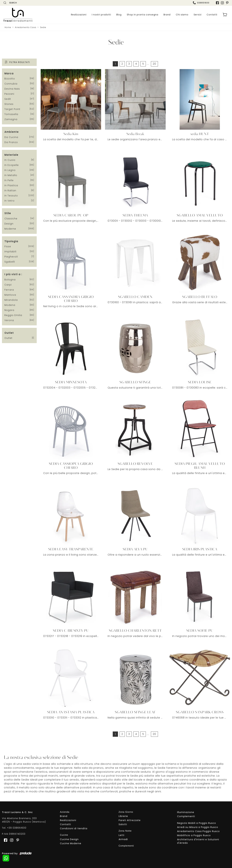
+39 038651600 (17, 828)
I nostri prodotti (101, 15)
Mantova (10, 295)
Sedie (43, 27)
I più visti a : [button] (13, 274)
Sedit (8, 99)
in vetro (10, 201)
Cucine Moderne (71, 843)
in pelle (9, 180)
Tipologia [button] (11, 241)
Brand (167, 15)
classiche (11, 219)
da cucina (11, 137)
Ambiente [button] (12, 132)
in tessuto (11, 196)
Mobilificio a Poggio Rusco (194, 835)
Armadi (123, 839)
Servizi (198, 15)
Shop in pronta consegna (143, 15)
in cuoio (10, 160)
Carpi (8, 285)
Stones (9, 104)
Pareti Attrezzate (130, 820)
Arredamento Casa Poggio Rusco (198, 831)
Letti (121, 835)
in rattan (10, 191)
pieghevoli (11, 257)
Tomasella (11, 114)
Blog (119, 15)
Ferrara (9, 290)
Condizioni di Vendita (74, 828)
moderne (10, 229)
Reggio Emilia (13, 315)
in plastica (11, 185)
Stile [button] (8, 213)
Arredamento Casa (26, 27)
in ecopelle (12, 165)
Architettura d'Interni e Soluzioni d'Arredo (198, 841)
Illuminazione (186, 812)
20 (154, 64)
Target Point (12, 109)
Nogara (9, 310)
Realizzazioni (79, 15)
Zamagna (11, 119)
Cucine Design (69, 839)
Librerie (123, 816)
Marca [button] (9, 73)
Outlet (8, 338)
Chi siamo (182, 15)
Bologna (10, 280)
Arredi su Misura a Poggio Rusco (198, 827)
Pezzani (9, 94)
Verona (9, 320)
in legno (10, 170)
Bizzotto (10, 79)
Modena (10, 305)
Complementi (186, 816)
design (9, 224)
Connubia (11, 84)
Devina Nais (12, 89)
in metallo (11, 175)
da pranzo (11, 142)
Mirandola (11, 300)
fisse (8, 246)
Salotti (123, 824)
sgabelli (10, 262)
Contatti (212, 15)
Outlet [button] (9, 333)
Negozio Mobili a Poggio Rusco (197, 823)
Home (8, 27)
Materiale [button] (11, 155)
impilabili (10, 252)
